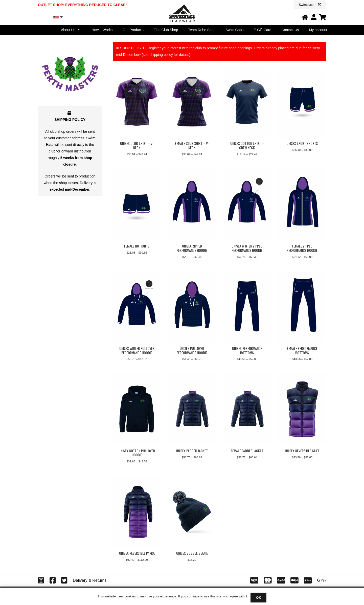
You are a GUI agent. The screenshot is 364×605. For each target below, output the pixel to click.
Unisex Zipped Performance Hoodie (192, 248)
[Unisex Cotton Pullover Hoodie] (137, 409)
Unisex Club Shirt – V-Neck (137, 145)
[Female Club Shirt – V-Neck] (192, 102)
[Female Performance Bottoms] (302, 307)
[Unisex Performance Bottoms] (247, 307)
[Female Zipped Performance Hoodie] (302, 204)
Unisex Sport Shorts (302, 143)
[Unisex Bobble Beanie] (192, 512)
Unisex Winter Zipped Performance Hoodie (247, 248)
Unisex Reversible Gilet (302, 451)
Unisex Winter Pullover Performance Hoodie (137, 350)
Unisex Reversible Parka (137, 553)
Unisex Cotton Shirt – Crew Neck (247, 145)
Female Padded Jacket (247, 451)
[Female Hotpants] (137, 204)
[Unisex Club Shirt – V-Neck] (137, 102)
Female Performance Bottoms (302, 350)
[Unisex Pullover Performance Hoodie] (192, 307)
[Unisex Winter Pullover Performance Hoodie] (137, 307)
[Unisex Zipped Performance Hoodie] (192, 204)
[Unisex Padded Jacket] (192, 409)
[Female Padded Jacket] (247, 409)
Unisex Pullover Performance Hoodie (192, 350)
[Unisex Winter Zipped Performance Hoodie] (247, 204)
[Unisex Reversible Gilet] (302, 409)
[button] (79, 30)
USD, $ (46, 17)
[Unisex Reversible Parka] (137, 512)
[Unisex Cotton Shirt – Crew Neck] (247, 102)
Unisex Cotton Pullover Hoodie (137, 453)
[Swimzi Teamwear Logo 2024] (182, 13)
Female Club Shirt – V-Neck (192, 145)
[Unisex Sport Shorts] (302, 102)
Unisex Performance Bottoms (247, 350)
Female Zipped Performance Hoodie (302, 248)
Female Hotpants (137, 246)
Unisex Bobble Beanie (192, 553)
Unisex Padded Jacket (192, 451)
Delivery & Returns (90, 580)
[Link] (305, 17)
